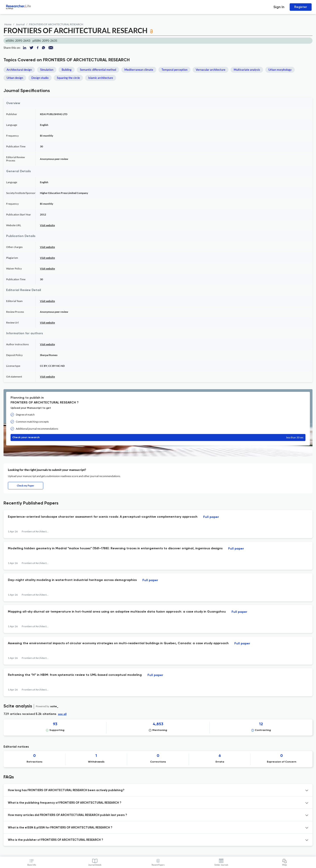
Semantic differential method (98, 70)
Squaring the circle (68, 78)
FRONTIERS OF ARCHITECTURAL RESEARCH (56, 24)
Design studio (40, 78)
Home (8, 24)
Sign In (279, 7)
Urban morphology (280, 70)
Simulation (47, 70)
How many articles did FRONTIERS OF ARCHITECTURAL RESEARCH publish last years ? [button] (67, 815)
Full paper (211, 517)
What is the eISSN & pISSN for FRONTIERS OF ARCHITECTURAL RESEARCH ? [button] (60, 828)
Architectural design (19, 70)
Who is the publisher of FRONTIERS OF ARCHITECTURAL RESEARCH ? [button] (56, 840)
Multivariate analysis (247, 70)
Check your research (158, 438)
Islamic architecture (101, 78)
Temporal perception (174, 70)
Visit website (47, 225)
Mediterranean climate (139, 70)
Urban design (15, 78)
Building (67, 70)
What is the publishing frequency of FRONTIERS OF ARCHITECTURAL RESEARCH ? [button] (65, 803)
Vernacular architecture (211, 70)
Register (301, 7)
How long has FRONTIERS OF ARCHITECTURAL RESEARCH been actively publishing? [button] (66, 790)
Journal (20, 24)
